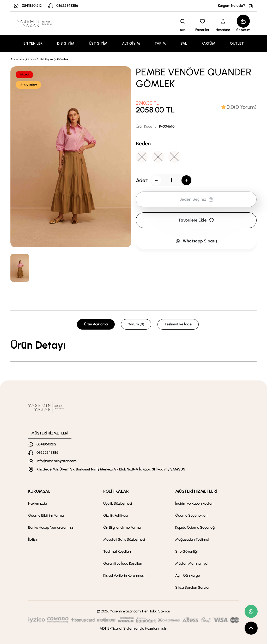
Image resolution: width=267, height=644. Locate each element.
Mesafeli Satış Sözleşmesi (124, 539)
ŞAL (184, 43)
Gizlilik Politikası (116, 515)
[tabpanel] (133, 345)
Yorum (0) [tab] (136, 324)
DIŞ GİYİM (66, 43)
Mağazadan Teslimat (192, 539)
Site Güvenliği (186, 551)
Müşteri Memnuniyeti (192, 563)
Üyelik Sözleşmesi (118, 503)
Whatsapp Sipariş (196, 241)
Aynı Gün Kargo (188, 576)
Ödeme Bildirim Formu (46, 515)
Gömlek (63, 59)
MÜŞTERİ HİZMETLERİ (196, 491)
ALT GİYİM (131, 43)
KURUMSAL (39, 491)
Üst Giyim (46, 59)
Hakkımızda (38, 503)
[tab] (239, 107)
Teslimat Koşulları (117, 551)
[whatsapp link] (251, 611)
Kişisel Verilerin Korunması (124, 576)
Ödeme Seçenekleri (191, 515)
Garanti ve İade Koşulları (123, 563)
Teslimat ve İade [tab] (178, 324)
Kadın (32, 59)
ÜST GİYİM (98, 43)
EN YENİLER (33, 43)
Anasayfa (17, 59)
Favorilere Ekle (196, 221)
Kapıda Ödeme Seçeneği (195, 527)
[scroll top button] (251, 628)
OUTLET (237, 43)
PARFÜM (208, 43)
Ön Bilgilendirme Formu (122, 527)
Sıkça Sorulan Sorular (192, 588)
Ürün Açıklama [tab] (96, 324)
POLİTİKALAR (116, 491)
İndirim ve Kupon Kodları (194, 503)
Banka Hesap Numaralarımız (51, 527)
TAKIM (160, 43)
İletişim (34, 539)
